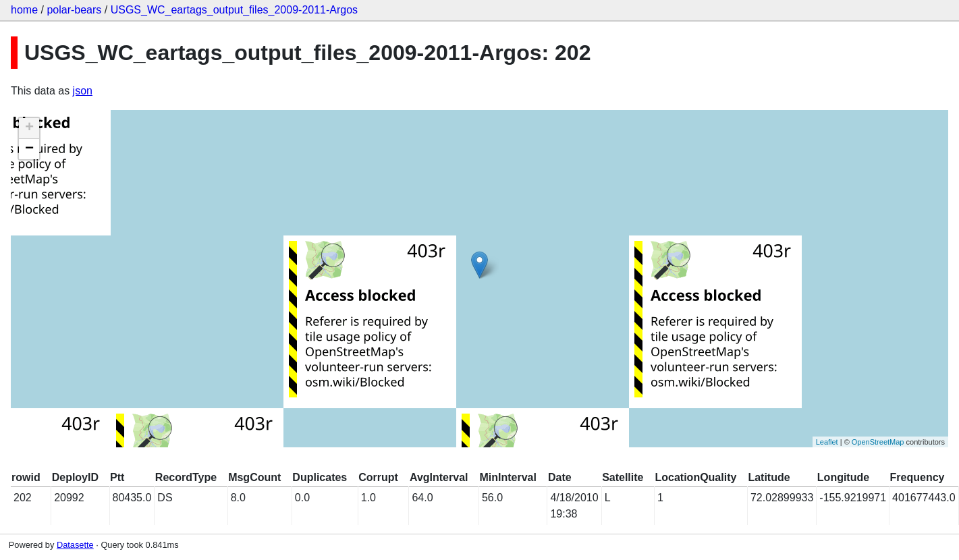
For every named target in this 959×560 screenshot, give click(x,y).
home (24, 10)
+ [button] (29, 128)
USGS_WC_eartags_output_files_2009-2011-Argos (234, 10)
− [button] (29, 149)
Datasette (75, 545)
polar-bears (74, 10)
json (83, 91)
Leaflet (827, 442)
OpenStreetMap (878, 442)
